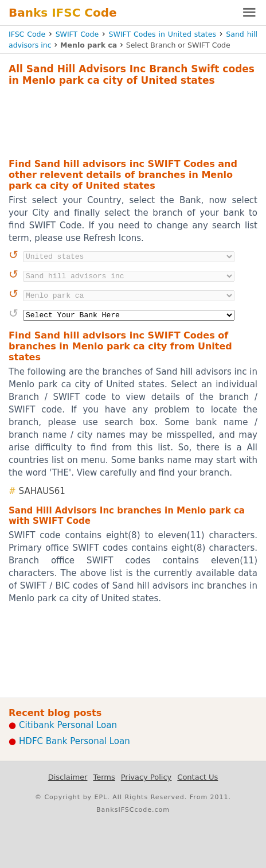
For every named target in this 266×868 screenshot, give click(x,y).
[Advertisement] (133, 120)
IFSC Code (27, 34)
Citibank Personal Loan (68, 725)
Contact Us (197, 777)
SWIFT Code (77, 34)
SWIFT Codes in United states (163, 34)
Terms (104, 777)
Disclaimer (68, 777)
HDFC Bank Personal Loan (75, 741)
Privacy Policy (146, 777)
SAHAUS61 (42, 491)
